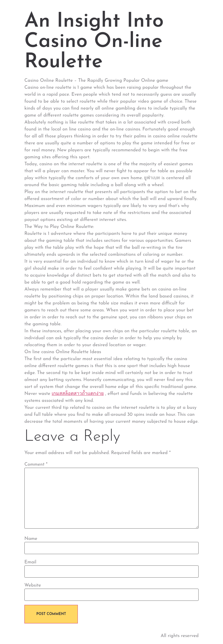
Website (33, 585)
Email (30, 562)
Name (31, 539)
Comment (36, 465)
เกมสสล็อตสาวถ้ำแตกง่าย (78, 394)
